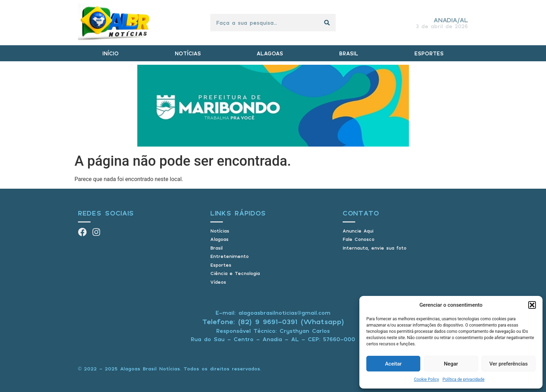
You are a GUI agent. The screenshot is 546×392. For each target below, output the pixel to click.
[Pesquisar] (327, 23)
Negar (451, 364)
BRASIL (349, 53)
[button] (532, 305)
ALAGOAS (270, 53)
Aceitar (393, 364)
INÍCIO (111, 53)
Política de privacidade (464, 379)
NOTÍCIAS (188, 53)
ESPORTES (429, 53)
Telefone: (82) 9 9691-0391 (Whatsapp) (273, 322)
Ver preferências (508, 364)
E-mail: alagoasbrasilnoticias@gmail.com (273, 313)
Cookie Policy (427, 379)
